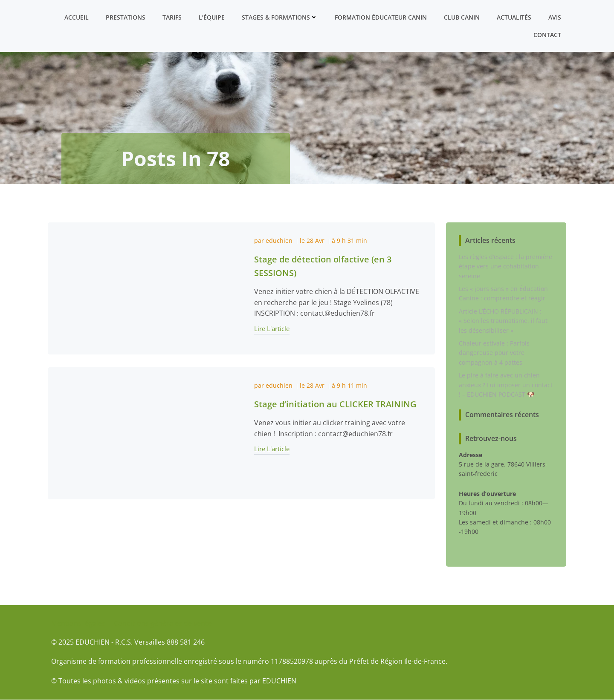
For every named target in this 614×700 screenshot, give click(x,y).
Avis (555, 17)
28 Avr (316, 241)
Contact (547, 35)
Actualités (514, 17)
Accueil (77, 17)
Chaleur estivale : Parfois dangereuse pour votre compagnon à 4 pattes (494, 353)
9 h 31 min (352, 241)
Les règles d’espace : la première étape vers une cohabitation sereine (505, 266)
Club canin (462, 17)
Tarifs (172, 17)
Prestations (126, 17)
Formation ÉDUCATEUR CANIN (381, 17)
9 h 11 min (352, 385)
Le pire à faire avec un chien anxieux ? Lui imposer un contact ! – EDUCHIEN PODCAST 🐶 (506, 385)
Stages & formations (280, 17)
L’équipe (212, 17)
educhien (279, 241)
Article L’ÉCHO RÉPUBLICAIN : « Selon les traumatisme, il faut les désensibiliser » (503, 321)
